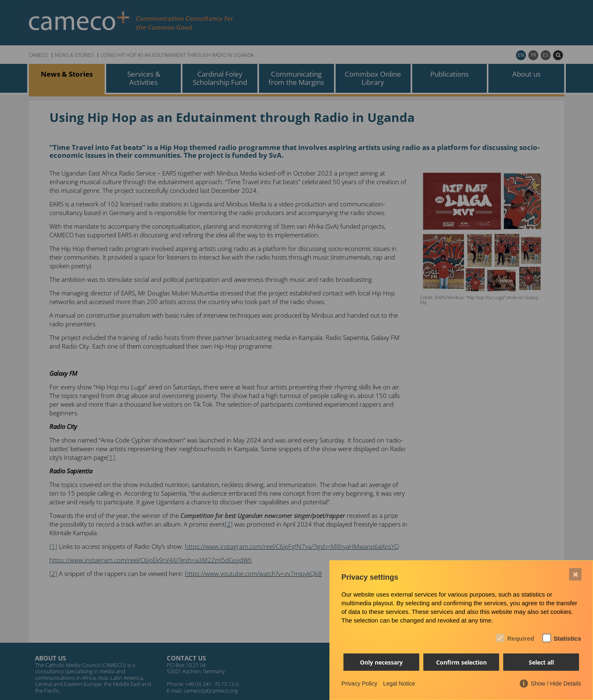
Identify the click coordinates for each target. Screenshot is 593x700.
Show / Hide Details (556, 684)
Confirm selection (461, 662)
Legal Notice (399, 684)
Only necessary (381, 662)
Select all (541, 662)
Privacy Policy (359, 684)
